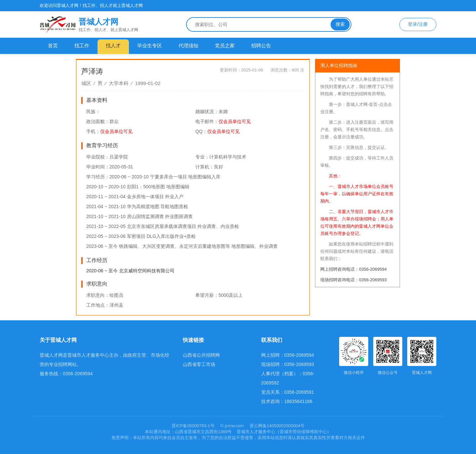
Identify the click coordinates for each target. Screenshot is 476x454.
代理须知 (188, 45)
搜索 (340, 24)
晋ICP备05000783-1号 (194, 426)
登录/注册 (418, 24)
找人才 (113, 45)
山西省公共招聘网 (201, 355)
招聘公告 (261, 45)
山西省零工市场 (199, 364)
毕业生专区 (150, 45)
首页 (53, 45)
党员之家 (225, 45)
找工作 (82, 45)
